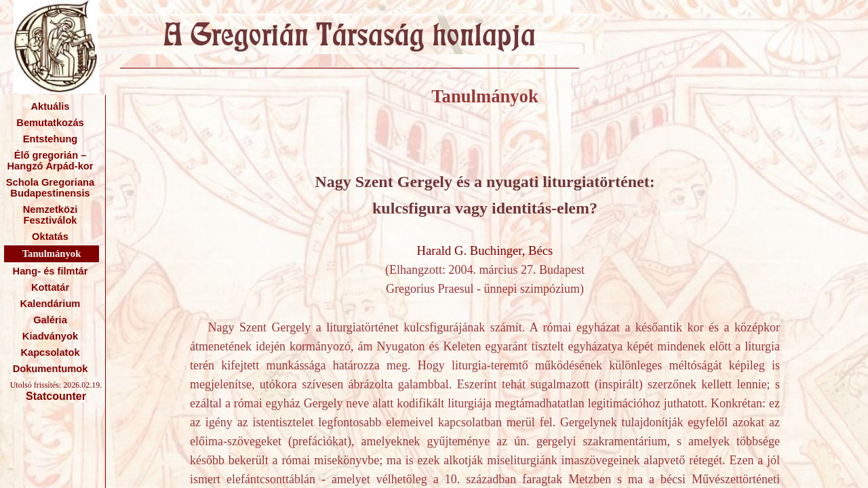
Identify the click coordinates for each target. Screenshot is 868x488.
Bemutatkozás (50, 123)
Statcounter (56, 396)
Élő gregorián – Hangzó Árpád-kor (50, 161)
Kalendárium (51, 304)
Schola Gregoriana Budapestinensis (50, 188)
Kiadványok (50, 336)
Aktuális (50, 106)
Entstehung (51, 139)
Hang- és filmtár (51, 271)
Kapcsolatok (50, 352)
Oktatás (50, 237)
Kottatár (50, 287)
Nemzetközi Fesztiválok (51, 215)
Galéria (50, 320)
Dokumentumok (51, 369)
